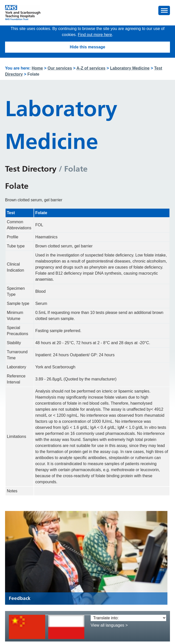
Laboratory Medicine (130, 68)
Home (37, 68)
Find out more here (95, 35)
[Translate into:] (128, 618)
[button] (164, 10)
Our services (60, 68)
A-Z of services (91, 68)
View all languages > (109, 625)
